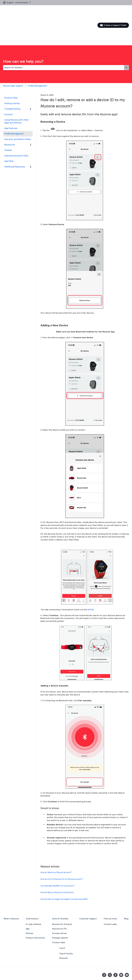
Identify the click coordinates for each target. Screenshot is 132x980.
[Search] (126, 40)
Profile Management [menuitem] (14, 106)
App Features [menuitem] (11, 100)
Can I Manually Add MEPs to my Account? (57, 858)
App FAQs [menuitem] (9, 133)
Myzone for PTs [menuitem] (59, 901)
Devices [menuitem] (29, 905)
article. (91, 582)
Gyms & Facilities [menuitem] (60, 891)
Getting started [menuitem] (12, 76)
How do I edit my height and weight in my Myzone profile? (64, 871)
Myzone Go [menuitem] (10, 117)
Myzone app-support (13, 58)
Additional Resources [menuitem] (15, 139)
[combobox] (64, 40)
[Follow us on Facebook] (104, 947)
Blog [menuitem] (126, 891)
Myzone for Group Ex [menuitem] (62, 896)
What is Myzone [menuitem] (11, 891)
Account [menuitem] (9, 87)
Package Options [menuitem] (60, 910)
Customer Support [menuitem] (88, 891)
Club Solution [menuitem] (32, 891)
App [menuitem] (28, 901)
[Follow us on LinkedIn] (121, 947)
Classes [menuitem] (8, 122)
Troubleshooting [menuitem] (12, 81)
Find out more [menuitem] (110, 891)
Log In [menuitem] (62, 920)
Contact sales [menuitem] (59, 915)
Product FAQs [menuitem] (11, 70)
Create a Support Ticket (113, 11)
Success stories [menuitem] (59, 905)
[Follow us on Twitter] (110, 947)
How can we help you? (23, 34)
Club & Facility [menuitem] (66, 926)
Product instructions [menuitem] (35, 910)
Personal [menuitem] (63, 930)
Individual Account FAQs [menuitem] (16, 128)
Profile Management (38, 58)
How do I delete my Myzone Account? (56, 845)
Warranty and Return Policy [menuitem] (18, 111)
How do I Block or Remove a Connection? (57, 865)
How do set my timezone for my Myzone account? (62, 851)
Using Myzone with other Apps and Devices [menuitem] (16, 93)
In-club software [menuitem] (33, 896)
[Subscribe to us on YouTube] (127, 947)
